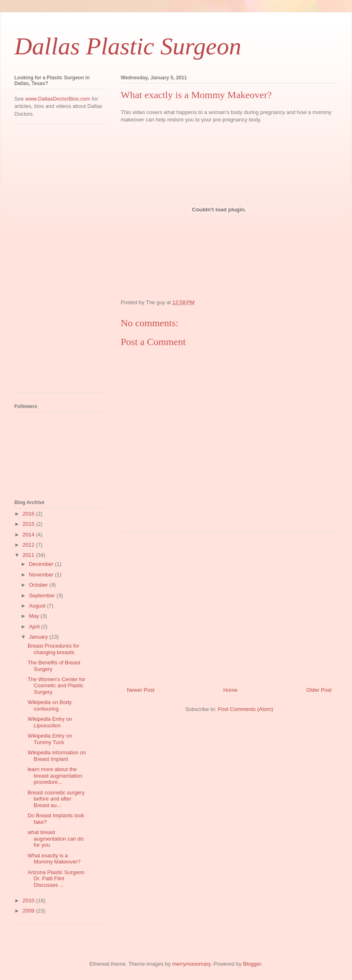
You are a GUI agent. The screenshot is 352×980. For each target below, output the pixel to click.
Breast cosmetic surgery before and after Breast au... (56, 799)
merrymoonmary (192, 964)
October (39, 585)
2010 (29, 900)
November (42, 575)
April (35, 627)
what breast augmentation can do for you (55, 839)
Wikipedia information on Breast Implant (56, 756)
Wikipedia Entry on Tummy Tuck (50, 739)
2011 (29, 555)
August (38, 606)
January (39, 637)
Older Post (319, 690)
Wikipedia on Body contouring (50, 705)
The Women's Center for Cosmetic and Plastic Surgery (56, 686)
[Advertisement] (47, 261)
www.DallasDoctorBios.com (58, 99)
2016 (29, 514)
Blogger (252, 964)
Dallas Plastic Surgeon (128, 46)
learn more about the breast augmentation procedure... (55, 776)
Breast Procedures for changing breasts (53, 649)
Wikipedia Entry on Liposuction (50, 722)
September (43, 595)
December (42, 564)
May (35, 616)
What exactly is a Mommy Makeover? (54, 859)
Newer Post (141, 690)
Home (231, 690)
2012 (29, 545)
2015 (29, 524)
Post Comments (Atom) (245, 709)
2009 (29, 911)
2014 (29, 535)
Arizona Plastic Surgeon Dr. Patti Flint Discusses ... (56, 879)
